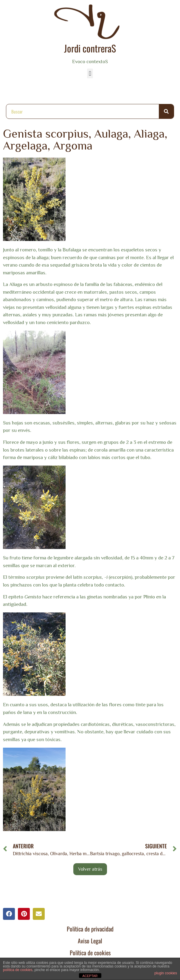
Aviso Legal (90, 941)
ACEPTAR (90, 976)
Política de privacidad (90, 929)
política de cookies (18, 970)
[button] (90, 73)
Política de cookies (90, 953)
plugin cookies (166, 973)
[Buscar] (166, 111)
